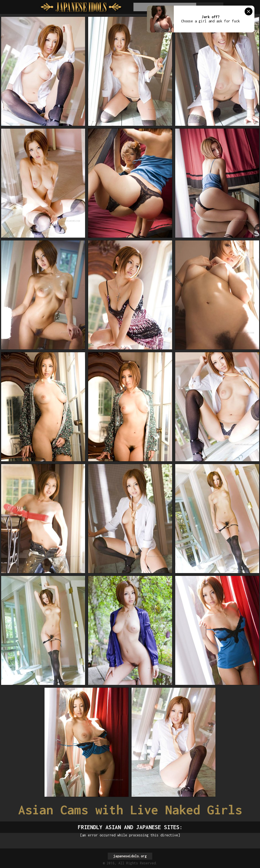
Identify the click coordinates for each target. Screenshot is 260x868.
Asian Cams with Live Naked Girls (130, 810)
